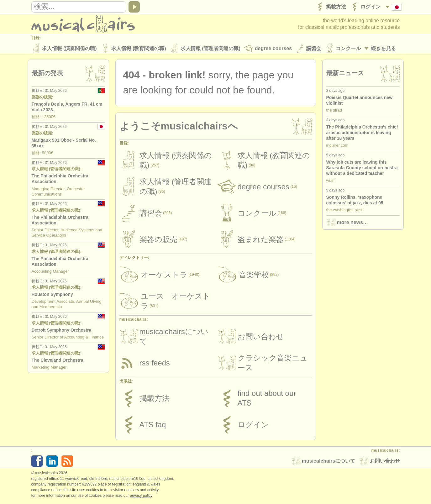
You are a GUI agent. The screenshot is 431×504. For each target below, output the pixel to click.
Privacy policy (141, 497)
